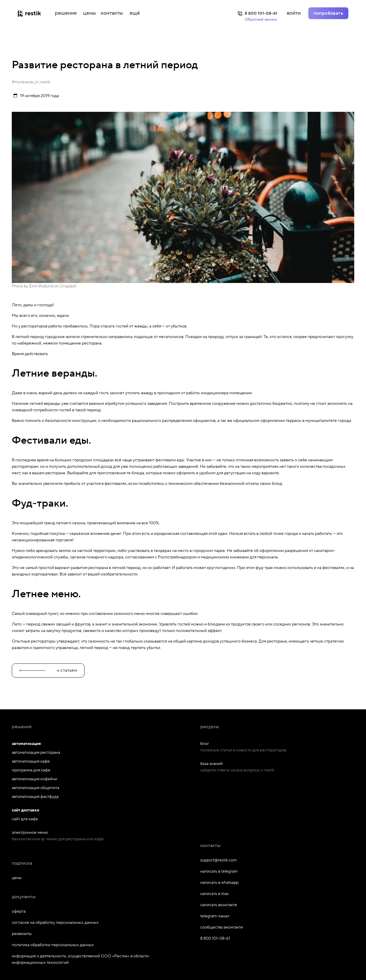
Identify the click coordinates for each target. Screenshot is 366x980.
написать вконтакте (219, 905)
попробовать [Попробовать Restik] (328, 13)
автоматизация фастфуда (35, 797)
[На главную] (35, 13)
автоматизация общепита (35, 788)
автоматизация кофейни (34, 779)
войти (294, 13)
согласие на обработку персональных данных (55, 923)
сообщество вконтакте (222, 927)
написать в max (215, 894)
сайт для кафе (25, 819)
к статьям (48, 670)
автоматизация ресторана (36, 753)
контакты (112, 13)
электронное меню (30, 833)
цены (90, 13)
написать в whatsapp (219, 883)
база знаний (211, 764)
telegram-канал (215, 916)
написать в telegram (219, 871)
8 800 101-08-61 (215, 939)
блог (205, 744)
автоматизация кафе (31, 761)
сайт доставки (25, 810)
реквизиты (22, 934)
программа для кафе (31, 770)
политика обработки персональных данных (53, 945)
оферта (19, 911)
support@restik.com (218, 860)
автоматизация (26, 744)
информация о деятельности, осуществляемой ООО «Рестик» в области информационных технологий (80, 959)
